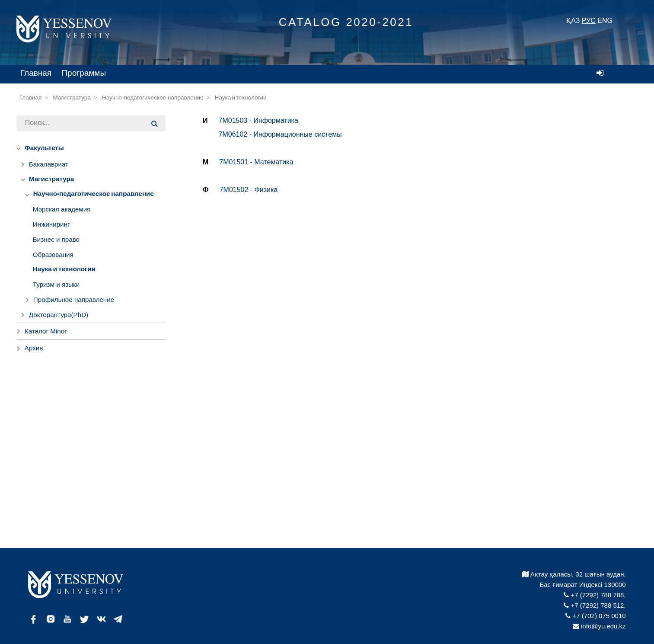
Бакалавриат (49, 164)
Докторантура (59, 315)
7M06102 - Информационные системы (280, 134)
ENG (605, 21)
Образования (53, 255)
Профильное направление (74, 300)
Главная (36, 73)
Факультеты (44, 148)
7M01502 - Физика (249, 190)
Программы (84, 73)
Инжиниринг (51, 224)
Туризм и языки (56, 284)
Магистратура (72, 98)
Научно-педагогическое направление (153, 98)
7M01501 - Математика (256, 162)
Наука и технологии (241, 98)
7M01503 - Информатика (258, 120)
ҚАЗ (573, 21)
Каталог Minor (46, 331)
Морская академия (62, 209)
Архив (34, 348)
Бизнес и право (56, 239)
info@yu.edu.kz (599, 626)
